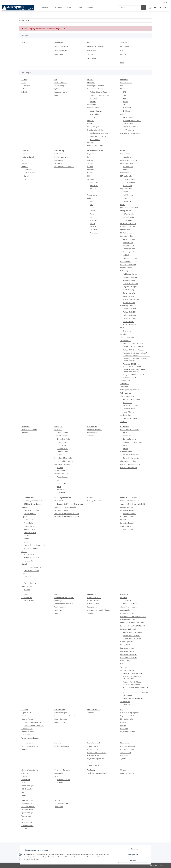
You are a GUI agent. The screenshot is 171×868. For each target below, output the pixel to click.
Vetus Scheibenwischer (96, 146)
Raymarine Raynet (127, 648)
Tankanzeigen (125, 340)
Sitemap (90, 54)
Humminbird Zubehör (65, 461)
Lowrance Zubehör (61, 474)
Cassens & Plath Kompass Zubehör (133, 504)
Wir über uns (59, 42)
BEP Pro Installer (126, 176)
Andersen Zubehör (127, 773)
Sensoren (91, 179)
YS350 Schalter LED (130, 325)
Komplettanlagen (61, 713)
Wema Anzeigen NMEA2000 (133, 673)
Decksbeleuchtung (61, 157)
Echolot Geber (62, 442)
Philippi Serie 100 (129, 309)
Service (90, 8)
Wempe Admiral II (64, 779)
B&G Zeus (28, 577)
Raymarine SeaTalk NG (129, 657)
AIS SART (25, 773)
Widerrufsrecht (93, 58)
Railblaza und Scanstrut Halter (66, 507)
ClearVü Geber (62, 448)
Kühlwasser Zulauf (28, 601)
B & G (24, 574)
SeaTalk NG (94, 185)
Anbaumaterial (95, 233)
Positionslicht (59, 154)
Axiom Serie (28, 523)
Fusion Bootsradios (94, 597)
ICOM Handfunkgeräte (131, 455)
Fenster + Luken (93, 108)
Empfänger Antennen (29, 429)
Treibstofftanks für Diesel (64, 604)
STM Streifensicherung (131, 299)
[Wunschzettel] (155, 8)
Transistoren (26, 816)
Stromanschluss (27, 810)
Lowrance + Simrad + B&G (132, 442)
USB (91, 192)
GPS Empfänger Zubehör (33, 504)
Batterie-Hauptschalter (129, 160)
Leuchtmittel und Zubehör (64, 166)
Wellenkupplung (60, 607)
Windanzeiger (92, 195)
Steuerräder (125, 756)
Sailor (125, 445)
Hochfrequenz (27, 803)
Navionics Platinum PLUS (96, 752)
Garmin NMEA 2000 (127, 620)
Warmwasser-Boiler (94, 429)
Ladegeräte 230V (126, 211)
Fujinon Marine (63, 433)
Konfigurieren (133, 855)
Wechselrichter (126, 415)
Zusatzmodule (62, 493)
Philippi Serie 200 (129, 312)
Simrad (90, 163)
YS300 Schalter (128, 321)
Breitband (127, 111)
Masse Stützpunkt (129, 239)
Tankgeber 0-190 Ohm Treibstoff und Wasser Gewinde (135, 354)
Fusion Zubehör (93, 604)
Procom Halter (128, 124)
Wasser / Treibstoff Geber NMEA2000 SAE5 (132, 678)
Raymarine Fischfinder (63, 464)
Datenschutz (92, 50)
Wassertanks (92, 433)
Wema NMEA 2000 (127, 670)
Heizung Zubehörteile (95, 501)
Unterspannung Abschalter (130, 390)
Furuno (24, 163)
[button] (150, 8)
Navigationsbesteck (62, 746)
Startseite (45, 8)
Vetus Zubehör (95, 114)
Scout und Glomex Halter (132, 120)
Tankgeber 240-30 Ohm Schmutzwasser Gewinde (132, 365)
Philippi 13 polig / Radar (99, 92)
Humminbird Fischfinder (63, 458)
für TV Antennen (129, 130)
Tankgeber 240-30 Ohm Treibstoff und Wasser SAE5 (135, 376)
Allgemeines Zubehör (128, 461)
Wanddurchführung (130, 258)
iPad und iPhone (60, 501)
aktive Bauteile (27, 822)
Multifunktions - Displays (33, 567)
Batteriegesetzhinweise (96, 46)
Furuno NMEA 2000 (127, 613)
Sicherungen (125, 271)
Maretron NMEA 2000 (128, 629)
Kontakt (79, 8)
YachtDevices (125, 701)
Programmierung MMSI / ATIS (131, 464)
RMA (100, 8)
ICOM (125, 433)
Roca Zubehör (95, 139)
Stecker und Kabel (130, 117)
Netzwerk (60, 490)
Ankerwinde (26, 86)
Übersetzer (127, 601)
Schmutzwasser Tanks (30, 746)
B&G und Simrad (28, 157)
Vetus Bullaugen (96, 111)
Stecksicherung (128, 296)
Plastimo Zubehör (129, 513)
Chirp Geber (62, 445)
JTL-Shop (160, 865)
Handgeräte (28, 561)
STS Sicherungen (129, 302)
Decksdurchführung (130, 127)
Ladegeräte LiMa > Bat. (129, 227)
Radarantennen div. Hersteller (65, 716)
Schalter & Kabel (126, 268)
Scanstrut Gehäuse (61, 510)
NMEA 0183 (94, 189)
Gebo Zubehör (95, 117)
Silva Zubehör (128, 529)
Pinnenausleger (93, 127)
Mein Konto (58, 8)
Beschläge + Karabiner (96, 86)
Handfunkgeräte (126, 452)
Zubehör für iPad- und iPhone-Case (70, 504)
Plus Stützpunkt (129, 246)
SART (23, 792)
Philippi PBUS (125, 645)
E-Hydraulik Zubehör (128, 746)
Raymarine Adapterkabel (132, 399)
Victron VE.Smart (129, 412)
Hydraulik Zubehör (127, 749)
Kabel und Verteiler (130, 604)
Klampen (91, 120)
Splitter (57, 89)
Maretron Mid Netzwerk (132, 635)
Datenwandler (125, 610)
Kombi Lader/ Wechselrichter (131, 208)
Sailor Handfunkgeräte (131, 458)
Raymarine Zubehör (128, 732)
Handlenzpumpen (28, 716)
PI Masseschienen (129, 179)
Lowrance (25, 507)
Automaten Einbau (130, 280)
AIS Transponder (61, 82)
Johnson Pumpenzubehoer (34, 725)
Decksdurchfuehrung (95, 89)
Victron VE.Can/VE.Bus (131, 406)
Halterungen (62, 483)
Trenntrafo (124, 387)
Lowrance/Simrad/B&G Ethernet (132, 623)
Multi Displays (29, 555)
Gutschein (59, 806)
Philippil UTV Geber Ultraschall (134, 350)
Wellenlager (59, 610)
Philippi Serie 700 (129, 315)
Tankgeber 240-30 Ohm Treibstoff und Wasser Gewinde (135, 371)
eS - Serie (28, 536)
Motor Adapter (128, 705)
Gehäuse (25, 829)
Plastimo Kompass (127, 510)
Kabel (122, 204)
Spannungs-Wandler (128, 337)
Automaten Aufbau (130, 277)
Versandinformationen (63, 50)
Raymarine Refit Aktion (129, 716)
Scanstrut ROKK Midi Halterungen (67, 513)
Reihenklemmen (129, 249)
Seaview (93, 101)
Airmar (92, 223)
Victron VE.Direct (129, 409)
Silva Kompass (126, 526)
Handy (125, 101)
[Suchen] (130, 8)
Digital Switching (126, 189)
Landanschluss (126, 230)
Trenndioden (125, 380)
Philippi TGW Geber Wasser (133, 347)
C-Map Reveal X (93, 765)
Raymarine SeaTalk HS (128, 654)
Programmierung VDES (129, 467)
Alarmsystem (26, 776)
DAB (124, 92)
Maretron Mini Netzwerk (132, 639)
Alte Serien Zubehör (31, 548)
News (165, 2)
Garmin (24, 160)
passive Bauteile (27, 825)
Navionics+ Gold (93, 749)
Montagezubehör (127, 236)
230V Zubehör (125, 154)
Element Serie (29, 520)
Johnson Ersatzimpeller (33, 722)
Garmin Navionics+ (94, 756)
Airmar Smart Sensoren (129, 607)
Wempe (57, 776)
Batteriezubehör (126, 173)
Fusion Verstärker (94, 601)
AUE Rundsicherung (130, 274)
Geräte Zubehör (30, 513)
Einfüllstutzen (92, 105)
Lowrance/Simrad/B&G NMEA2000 (133, 626)
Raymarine (25, 154)
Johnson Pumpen (28, 719)
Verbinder (127, 255)
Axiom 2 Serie (29, 526)
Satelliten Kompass (127, 517)
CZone (125, 198)
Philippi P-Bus (125, 261)
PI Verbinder (127, 185)
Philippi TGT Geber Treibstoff (133, 344)
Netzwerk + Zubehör (32, 510)
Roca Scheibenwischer (96, 130)
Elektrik (123, 722)
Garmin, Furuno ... (130, 439)
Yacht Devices (128, 195)
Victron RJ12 (127, 402)
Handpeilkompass (127, 507)
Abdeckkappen (62, 477)
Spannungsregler (28, 813)
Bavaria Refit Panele (130, 318)
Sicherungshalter (129, 252)
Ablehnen (133, 860)
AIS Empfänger (60, 86)
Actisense (124, 597)
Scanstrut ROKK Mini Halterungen (67, 517)
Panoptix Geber (63, 452)
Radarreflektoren (61, 719)
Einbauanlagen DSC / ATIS (130, 429)
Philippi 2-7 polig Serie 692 (100, 95)
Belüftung (91, 82)
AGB (89, 42)
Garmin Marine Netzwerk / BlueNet (133, 616)
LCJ (91, 217)
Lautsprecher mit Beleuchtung (98, 610)
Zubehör (25, 92)
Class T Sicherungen (130, 283)
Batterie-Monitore (127, 163)
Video (26, 542)
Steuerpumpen (126, 752)
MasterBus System (127, 233)
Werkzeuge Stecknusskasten (98, 773)
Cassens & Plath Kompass (130, 501)
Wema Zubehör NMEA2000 (133, 698)
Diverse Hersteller (127, 719)
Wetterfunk (127, 108)
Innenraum (59, 160)
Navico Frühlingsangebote (130, 713)
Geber (59, 480)
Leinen (90, 124)
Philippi (90, 176)
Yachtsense (127, 201)
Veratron (91, 170)
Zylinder (123, 759)
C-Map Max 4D (93, 746)
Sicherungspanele (127, 306)
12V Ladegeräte (129, 214)
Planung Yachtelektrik (128, 264)
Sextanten (124, 520)
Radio (125, 98)
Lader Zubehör (128, 220)
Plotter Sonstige (27, 586)
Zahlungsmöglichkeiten (63, 46)
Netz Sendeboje (60, 471)
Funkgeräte (26, 779)
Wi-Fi (125, 95)
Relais (24, 89)
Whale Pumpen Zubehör (30, 738)
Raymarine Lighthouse (96, 759)
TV (124, 105)
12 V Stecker (127, 157)
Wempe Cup (62, 783)
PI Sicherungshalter (130, 182)
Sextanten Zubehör (127, 523)
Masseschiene (128, 242)
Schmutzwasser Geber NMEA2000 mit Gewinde (135, 694)
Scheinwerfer (59, 163)
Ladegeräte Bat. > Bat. (128, 223)
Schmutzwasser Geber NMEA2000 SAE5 (135, 689)
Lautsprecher (92, 607)
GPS (122, 86)
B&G (89, 157)
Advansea (94, 220)
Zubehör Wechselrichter (132, 418)
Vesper (125, 448)
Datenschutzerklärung (31, 859)
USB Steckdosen (126, 393)
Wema (90, 173)
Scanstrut (93, 98)
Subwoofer (91, 613)
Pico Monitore (128, 166)
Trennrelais (124, 383)
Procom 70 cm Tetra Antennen (131, 133)
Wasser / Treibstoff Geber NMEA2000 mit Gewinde (132, 683)
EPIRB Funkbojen (28, 786)
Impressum (59, 54)
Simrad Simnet (126, 661)
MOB (23, 783)
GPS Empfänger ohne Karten (32, 501)
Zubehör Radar (60, 722)
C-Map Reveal (92, 762)
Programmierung (61, 92)
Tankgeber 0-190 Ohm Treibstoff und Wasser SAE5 (135, 360)
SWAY (122, 664)
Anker (24, 82)
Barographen (59, 773)
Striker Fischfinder (64, 439)
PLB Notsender (27, 789)
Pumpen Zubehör (28, 732)
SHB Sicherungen (129, 290)
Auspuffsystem (27, 597)
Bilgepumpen (26, 713)
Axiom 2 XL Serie (30, 532)
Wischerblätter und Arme (99, 133)
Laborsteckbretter (28, 806)
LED (23, 819)
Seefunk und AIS (126, 82)
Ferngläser (58, 429)
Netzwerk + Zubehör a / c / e (34, 545)
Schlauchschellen (28, 735)
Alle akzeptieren (133, 849)
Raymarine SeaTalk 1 (128, 651)
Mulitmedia (124, 89)
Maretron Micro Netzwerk (132, 632)
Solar (122, 328)
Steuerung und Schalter (99, 136)
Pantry (58, 800)
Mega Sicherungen (130, 287)
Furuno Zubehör (30, 583)
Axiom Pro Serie (30, 529)
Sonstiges (91, 143)
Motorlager (58, 601)
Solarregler (127, 331)
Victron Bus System (127, 396)
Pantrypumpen (27, 728)
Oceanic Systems (126, 642)
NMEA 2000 (94, 182)
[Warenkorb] (163, 8)
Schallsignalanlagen (63, 803)
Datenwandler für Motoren (64, 597)
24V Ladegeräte (129, 217)
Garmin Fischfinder (61, 436)
